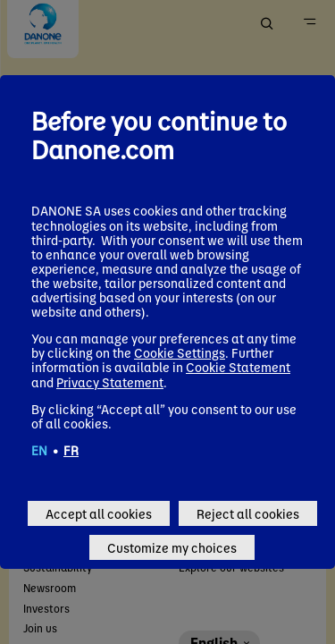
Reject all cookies (248, 513)
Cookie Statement (238, 367)
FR (71, 450)
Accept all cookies (99, 513)
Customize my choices (172, 547)
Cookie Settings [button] (180, 352)
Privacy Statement (110, 382)
